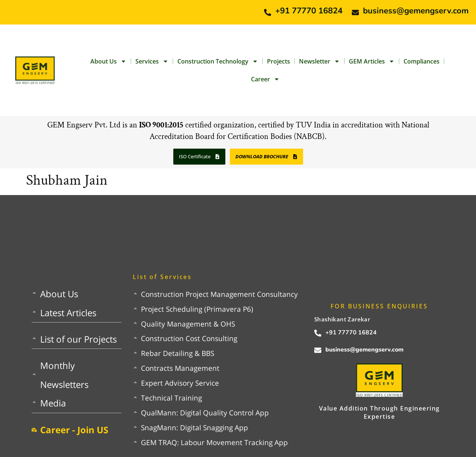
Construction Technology (218, 61)
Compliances (422, 61)
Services (152, 61)
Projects (279, 61)
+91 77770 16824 (309, 11)
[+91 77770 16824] (268, 12)
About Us (108, 61)
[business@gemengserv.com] (355, 12)
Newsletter (319, 61)
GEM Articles (372, 61)
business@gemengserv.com (416, 11)
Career (265, 79)
